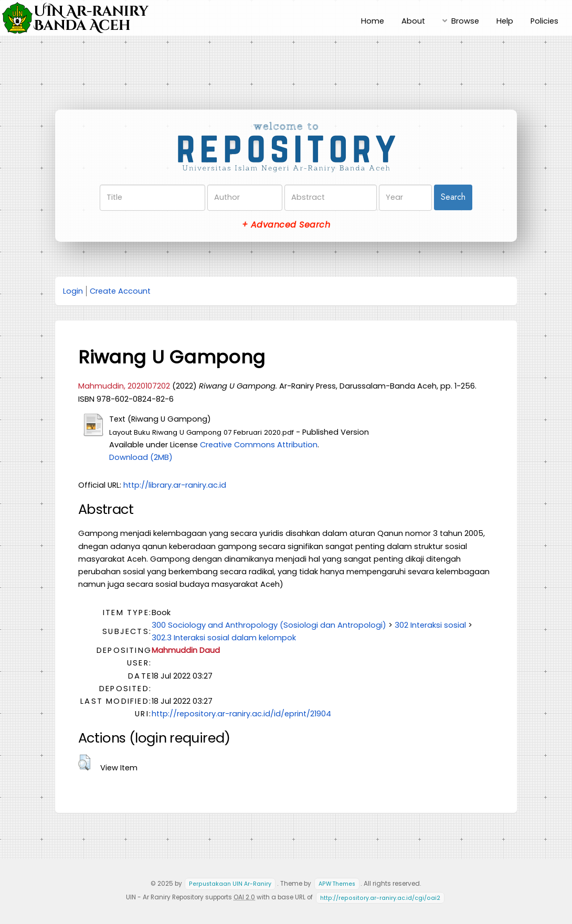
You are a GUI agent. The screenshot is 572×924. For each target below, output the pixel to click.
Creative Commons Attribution (259, 445)
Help (505, 21)
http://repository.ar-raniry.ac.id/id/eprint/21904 (241, 714)
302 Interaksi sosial (430, 625)
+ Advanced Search (286, 225)
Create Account (120, 291)
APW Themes (337, 884)
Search (453, 197)
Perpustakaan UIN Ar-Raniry (230, 884)
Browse (465, 21)
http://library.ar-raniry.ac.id (175, 485)
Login (73, 291)
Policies (544, 21)
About (413, 21)
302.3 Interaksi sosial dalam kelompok (224, 638)
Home (373, 21)
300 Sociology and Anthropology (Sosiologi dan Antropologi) (269, 625)
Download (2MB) (141, 457)
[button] (84, 762)
